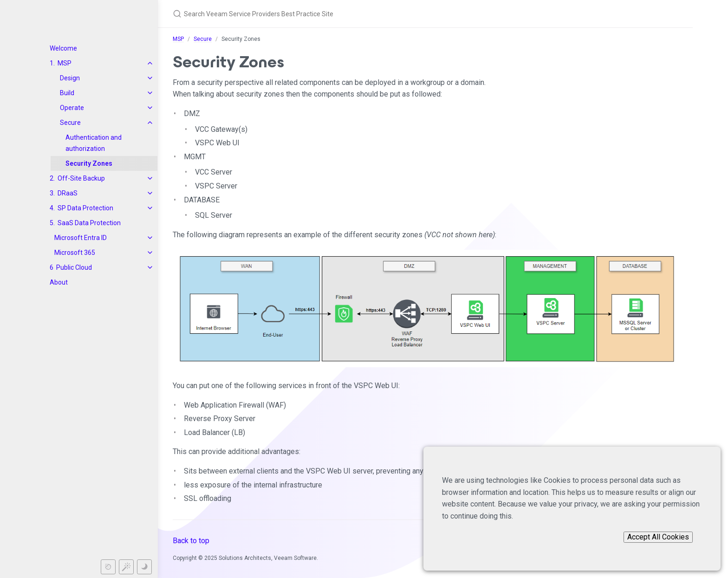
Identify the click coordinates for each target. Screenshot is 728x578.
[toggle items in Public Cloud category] (150, 267)
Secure (70, 123)
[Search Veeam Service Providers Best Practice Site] (336, 14)
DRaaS (68, 193)
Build (67, 93)
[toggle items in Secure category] (150, 123)
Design (70, 78)
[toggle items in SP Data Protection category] (150, 208)
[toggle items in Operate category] (150, 108)
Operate (72, 108)
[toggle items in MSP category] (150, 63)
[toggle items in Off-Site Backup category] (150, 178)
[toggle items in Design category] (150, 78)
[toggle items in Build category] (150, 93)
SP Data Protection (85, 208)
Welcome (63, 48)
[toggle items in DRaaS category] (150, 193)
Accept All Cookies (658, 537)
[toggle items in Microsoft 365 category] (150, 253)
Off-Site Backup (81, 178)
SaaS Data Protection (89, 223)
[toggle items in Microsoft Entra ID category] (150, 238)
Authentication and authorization (94, 143)
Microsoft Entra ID (81, 238)
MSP (65, 63)
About (59, 282)
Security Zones (89, 163)
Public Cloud (74, 267)
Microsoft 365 (75, 253)
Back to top (191, 541)
